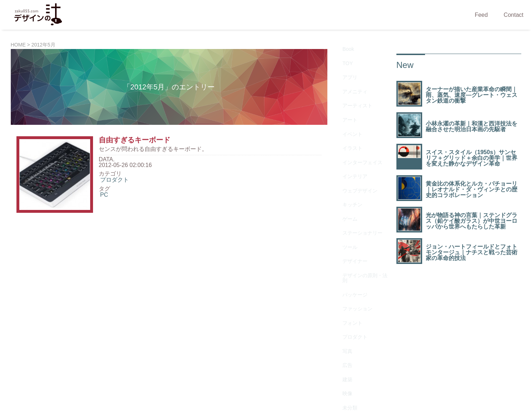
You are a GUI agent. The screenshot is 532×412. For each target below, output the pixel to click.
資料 (343, 307)
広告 (343, 241)
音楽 (343, 324)
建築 (343, 249)
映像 (343, 258)
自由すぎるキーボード (135, 140)
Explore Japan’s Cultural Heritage (152, 374)
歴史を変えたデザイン (363, 278)
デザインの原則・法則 (363, 187)
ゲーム (346, 149)
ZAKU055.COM (280, 398)
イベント (349, 98)
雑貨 (343, 315)
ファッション (355, 207)
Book (344, 46)
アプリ (346, 63)
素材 (343, 298)
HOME (18, 45)
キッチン (349, 141)
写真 (343, 232)
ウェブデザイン (357, 132)
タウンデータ (442, 374)
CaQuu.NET (89, 374)
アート (346, 89)
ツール (346, 166)
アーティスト (355, 81)
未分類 (346, 267)
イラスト (349, 106)
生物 (343, 290)
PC (104, 195)
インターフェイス (360, 115)
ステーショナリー (360, 158)
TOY (343, 55)
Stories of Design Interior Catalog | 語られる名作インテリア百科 (281, 374)
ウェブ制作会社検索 (394, 374)
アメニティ (352, 72)
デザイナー (352, 175)
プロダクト (114, 180)
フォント (349, 215)
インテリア (352, 124)
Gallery (346, 332)
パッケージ (352, 198)
